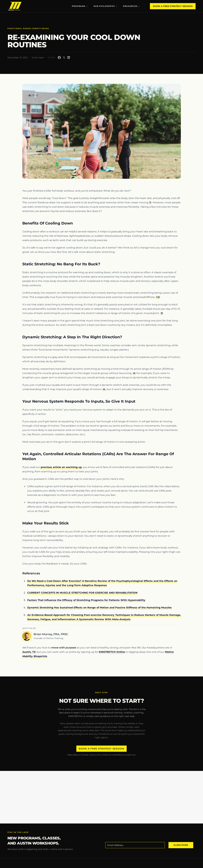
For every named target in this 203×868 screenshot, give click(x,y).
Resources (132, 6)
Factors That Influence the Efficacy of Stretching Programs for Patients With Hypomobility (86, 600)
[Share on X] (64, 58)
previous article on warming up (61, 467)
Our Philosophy (106, 6)
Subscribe (181, 845)
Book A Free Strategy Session (173, 6)
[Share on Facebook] (59, 58)
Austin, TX (29, 652)
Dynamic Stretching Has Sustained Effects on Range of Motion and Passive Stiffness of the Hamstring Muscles (99, 608)
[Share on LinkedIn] (69, 58)
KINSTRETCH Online (112, 652)
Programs (80, 6)
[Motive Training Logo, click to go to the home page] (15, 6)
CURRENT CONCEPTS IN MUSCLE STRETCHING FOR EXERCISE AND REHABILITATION (82, 593)
